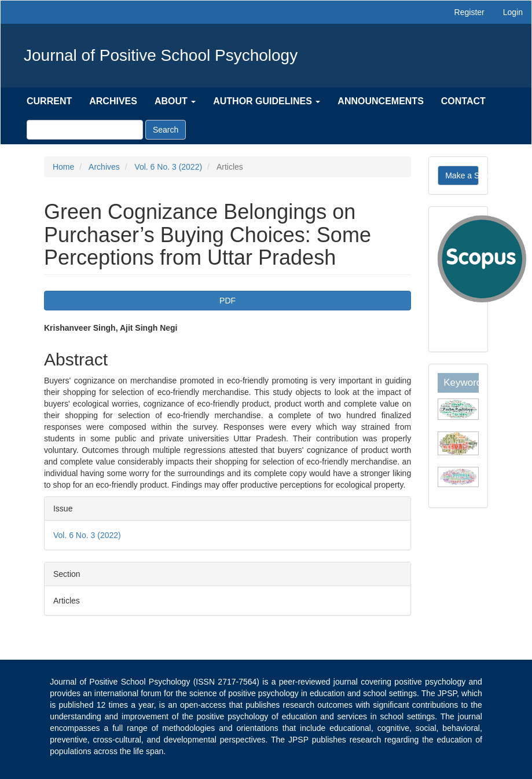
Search (166, 130)
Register (469, 12)
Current (49, 101)
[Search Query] (85, 130)
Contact (463, 101)
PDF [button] (228, 301)
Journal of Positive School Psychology (161, 55)
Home (63, 167)
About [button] (175, 101)
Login (513, 12)
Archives (113, 101)
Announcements (380, 101)
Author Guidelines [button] (267, 101)
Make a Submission (462, 175)
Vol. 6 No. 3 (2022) (168, 167)
